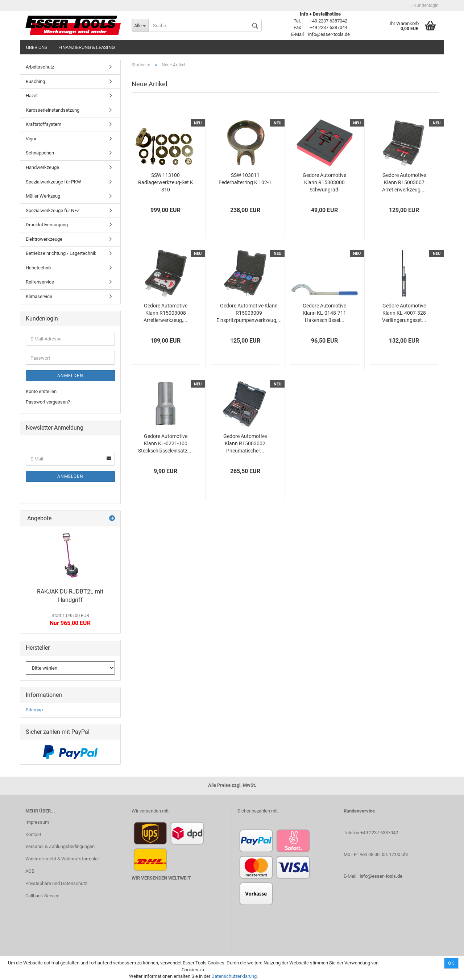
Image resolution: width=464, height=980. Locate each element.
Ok (451, 963)
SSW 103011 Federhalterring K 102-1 (245, 179)
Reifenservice (40, 282)
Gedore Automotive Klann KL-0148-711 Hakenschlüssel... (324, 313)
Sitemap (34, 710)
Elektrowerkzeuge (44, 239)
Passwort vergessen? (48, 402)
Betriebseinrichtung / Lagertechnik (61, 253)
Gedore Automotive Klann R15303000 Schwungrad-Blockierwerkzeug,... (324, 183)
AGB (30, 871)
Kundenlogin (425, 5)
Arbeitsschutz (40, 67)
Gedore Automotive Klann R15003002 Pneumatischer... (245, 443)
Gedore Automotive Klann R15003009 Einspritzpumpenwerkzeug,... (249, 313)
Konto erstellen (41, 391)
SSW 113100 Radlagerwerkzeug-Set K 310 (166, 182)
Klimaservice (39, 296)
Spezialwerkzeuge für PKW (53, 182)
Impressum (37, 822)
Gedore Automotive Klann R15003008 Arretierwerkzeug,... (165, 313)
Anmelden (70, 376)
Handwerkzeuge (42, 167)
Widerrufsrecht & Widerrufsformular (62, 859)
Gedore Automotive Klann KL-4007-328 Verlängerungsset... (404, 313)
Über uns (37, 47)
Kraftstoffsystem (43, 124)
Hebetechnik (39, 268)
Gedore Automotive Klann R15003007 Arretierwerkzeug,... (404, 182)
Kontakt (33, 834)
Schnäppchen (40, 153)
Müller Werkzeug (43, 196)
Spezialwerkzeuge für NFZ (53, 210)
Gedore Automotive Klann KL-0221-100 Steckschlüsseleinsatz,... (165, 443)
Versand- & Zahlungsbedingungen (60, 846)
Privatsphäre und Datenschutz (56, 883)
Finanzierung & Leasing (87, 47)
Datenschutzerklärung (234, 976)
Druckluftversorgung (47, 225)
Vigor (31, 139)
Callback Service (42, 896)
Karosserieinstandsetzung (53, 110)
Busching (35, 81)
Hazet (32, 96)
